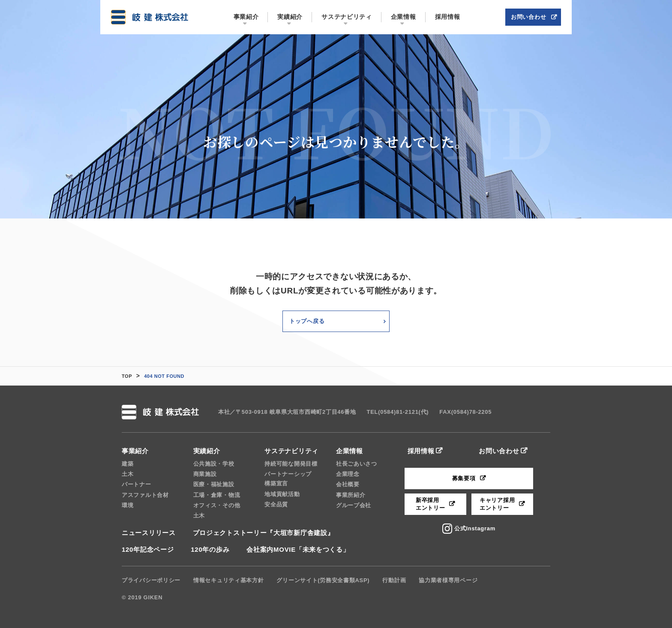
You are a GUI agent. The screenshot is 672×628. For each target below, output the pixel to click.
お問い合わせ (499, 451)
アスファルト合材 (145, 495)
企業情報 (349, 451)
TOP (127, 376)
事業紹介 (135, 451)
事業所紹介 (351, 495)
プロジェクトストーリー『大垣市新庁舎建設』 (264, 533)
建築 (127, 464)
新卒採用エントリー (430, 504)
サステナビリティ (291, 451)
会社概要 (348, 484)
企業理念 (348, 474)
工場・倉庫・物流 (217, 495)
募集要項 (464, 478)
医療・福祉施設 (214, 484)
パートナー (136, 484)
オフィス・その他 (217, 505)
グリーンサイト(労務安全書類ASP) (323, 580)
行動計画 (394, 580)
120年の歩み (210, 549)
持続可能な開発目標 (291, 464)
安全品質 (276, 504)
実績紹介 (207, 451)
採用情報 (421, 451)
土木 (127, 474)
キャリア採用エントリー (497, 504)
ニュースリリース (149, 533)
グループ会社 (354, 505)
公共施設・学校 (214, 464)
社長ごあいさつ (357, 464)
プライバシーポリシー (151, 580)
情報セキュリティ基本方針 (228, 580)
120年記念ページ (148, 549)
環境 (127, 505)
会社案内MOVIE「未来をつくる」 (298, 549)
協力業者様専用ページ (448, 580)
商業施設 (205, 474)
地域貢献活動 (282, 494)
